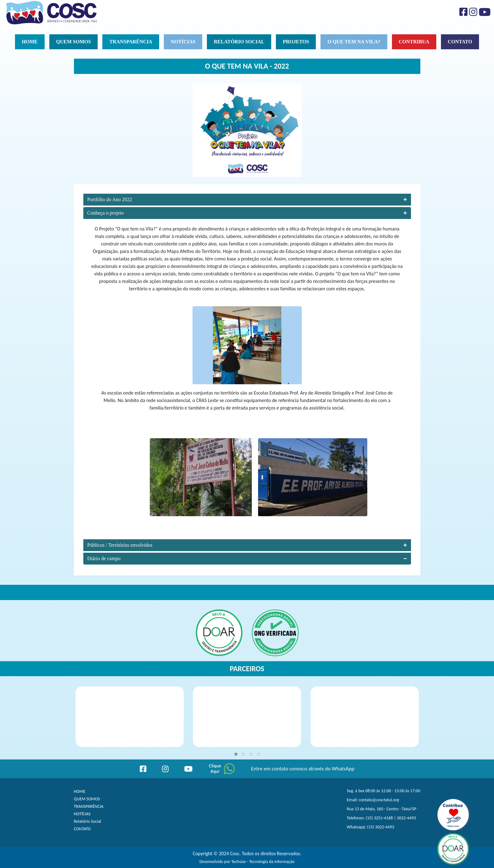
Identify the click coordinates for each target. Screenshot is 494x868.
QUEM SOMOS (87, 799)
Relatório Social (88, 821)
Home (30, 42)
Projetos (296, 42)
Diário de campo (247, 558)
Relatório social (239, 42)
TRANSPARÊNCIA (89, 806)
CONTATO (82, 829)
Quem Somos (74, 42)
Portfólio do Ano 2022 (247, 199)
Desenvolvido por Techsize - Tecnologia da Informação (247, 862)
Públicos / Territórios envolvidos (247, 545)
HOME (80, 791)
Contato (460, 42)
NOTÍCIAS (82, 814)
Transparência (131, 42)
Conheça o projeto (247, 213)
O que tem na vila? (354, 42)
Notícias (183, 42)
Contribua (414, 42)
